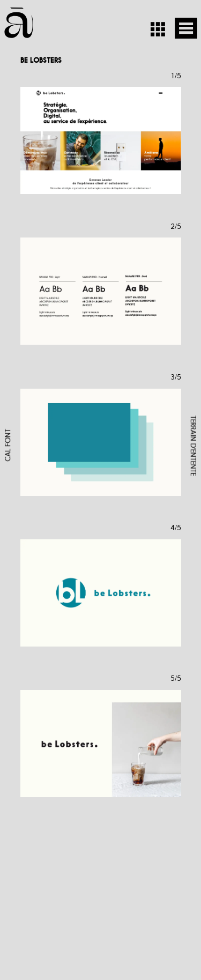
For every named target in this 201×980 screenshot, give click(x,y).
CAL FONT (8, 445)
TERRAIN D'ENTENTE (193, 445)
